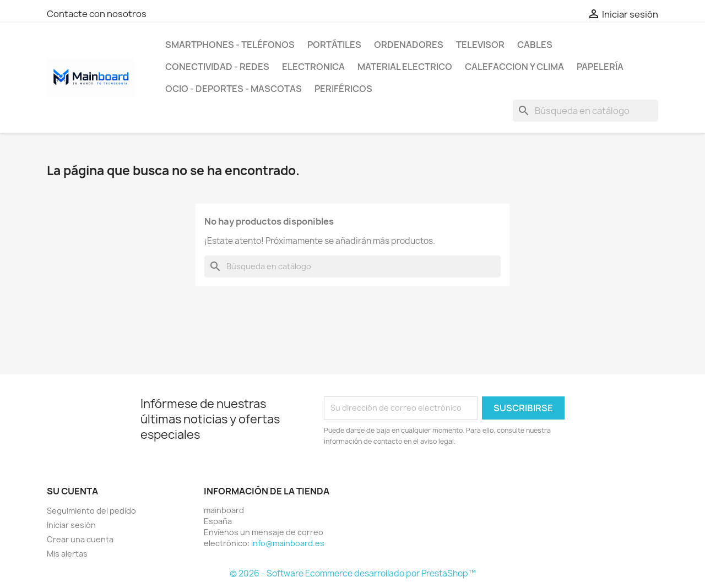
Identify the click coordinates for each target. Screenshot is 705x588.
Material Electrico (405, 67)
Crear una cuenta (80, 539)
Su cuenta (72, 491)
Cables (535, 45)
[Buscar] (585, 111)
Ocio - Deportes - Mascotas (234, 89)
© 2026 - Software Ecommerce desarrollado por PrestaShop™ (353, 573)
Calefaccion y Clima (514, 67)
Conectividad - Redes (217, 67)
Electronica (313, 67)
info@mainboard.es (288, 543)
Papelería (600, 67)
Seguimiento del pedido (91, 511)
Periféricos (343, 89)
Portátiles (334, 45)
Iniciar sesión (71, 525)
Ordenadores (409, 45)
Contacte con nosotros (97, 14)
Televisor (480, 45)
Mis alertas (67, 554)
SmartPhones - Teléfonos (230, 45)
